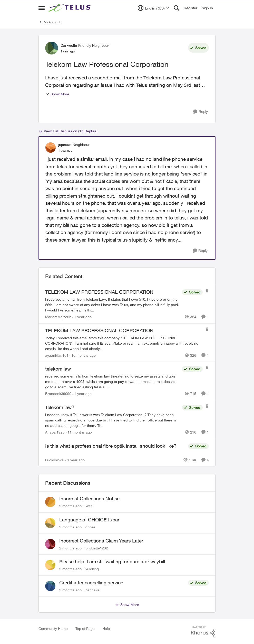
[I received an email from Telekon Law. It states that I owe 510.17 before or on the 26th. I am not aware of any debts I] (112, 305)
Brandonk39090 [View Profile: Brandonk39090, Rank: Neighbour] (58, 394)
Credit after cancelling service (91, 583)
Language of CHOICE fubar (89, 520)
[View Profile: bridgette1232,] (50, 544)
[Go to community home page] (71, 8)
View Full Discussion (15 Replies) (68, 131)
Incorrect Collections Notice (89, 499)
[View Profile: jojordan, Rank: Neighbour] (51, 148)
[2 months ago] (70, 506)
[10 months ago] (83, 355)
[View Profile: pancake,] (50, 586)
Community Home (53, 628)
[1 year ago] (82, 317)
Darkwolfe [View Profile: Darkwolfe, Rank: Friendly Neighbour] (69, 45)
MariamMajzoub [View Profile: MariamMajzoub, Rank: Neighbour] (58, 317)
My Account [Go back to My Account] (49, 22)
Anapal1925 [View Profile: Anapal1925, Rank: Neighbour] (55, 432)
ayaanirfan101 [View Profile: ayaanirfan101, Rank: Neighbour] (57, 355)
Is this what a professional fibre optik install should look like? (111, 446)
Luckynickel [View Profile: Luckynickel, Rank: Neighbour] (55, 460)
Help (106, 628)
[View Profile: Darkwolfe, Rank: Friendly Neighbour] (52, 48)
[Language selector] (154, 8)
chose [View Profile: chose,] (90, 527)
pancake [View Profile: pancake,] (92, 590)
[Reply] (201, 112)
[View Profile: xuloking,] (50, 565)
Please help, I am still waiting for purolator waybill (112, 562)
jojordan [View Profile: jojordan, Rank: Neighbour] (65, 145)
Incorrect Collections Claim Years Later (101, 541)
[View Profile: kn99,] (50, 502)
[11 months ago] (79, 432)
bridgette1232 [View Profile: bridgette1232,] (97, 548)
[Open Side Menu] (42, 8)
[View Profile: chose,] (50, 523)
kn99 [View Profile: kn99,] (89, 506)
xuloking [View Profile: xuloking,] (92, 569)
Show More (57, 94)
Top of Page (85, 628)
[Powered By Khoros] (203, 632)
